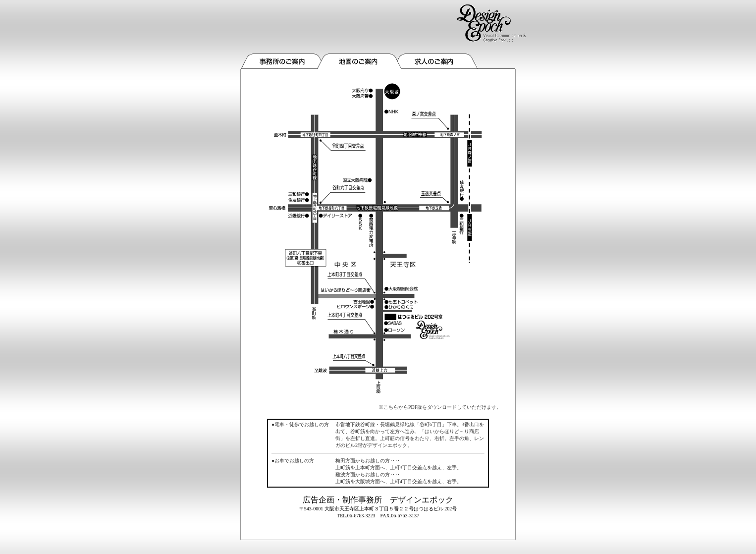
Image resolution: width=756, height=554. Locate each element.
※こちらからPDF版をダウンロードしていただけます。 (440, 407)
